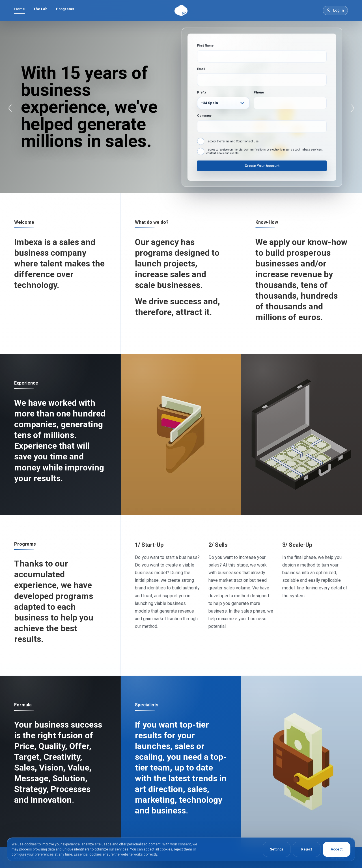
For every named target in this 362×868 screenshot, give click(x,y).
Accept (337, 849)
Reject (307, 849)
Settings (277, 849)
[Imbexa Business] (302, 434)
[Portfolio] (302, 761)
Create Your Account (262, 166)
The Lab (40, 9)
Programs (65, 9)
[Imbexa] (181, 10)
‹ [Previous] (10, 107)
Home (20, 9)
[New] (181, 434)
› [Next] (353, 107)
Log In (339, 10)
